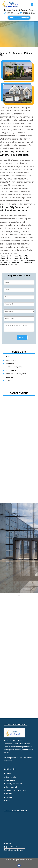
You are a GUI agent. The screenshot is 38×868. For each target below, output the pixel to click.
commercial (18, 64)
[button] (32, 5)
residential (17, 87)
